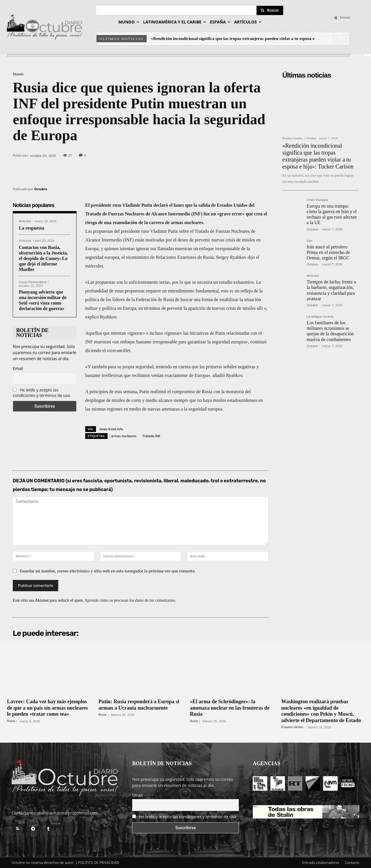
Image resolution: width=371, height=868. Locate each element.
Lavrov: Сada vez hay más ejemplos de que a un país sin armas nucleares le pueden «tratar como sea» (48, 708)
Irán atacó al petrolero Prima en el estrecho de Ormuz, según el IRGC (328, 252)
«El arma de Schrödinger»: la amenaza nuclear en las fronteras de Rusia (230, 708)
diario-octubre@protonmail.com (68, 813)
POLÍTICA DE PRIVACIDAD (99, 863)
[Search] (270, 10)
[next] (346, 39)
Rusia (11, 721)
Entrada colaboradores (321, 863)
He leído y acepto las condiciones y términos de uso (41, 393)
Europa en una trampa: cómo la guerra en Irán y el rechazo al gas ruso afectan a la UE (332, 214)
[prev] (337, 39)
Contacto (352, 863)
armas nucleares (124, 436)
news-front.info (111, 429)
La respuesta (31, 228)
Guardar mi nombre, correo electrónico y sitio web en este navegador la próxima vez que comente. (108, 571)
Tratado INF (151, 436)
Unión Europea (317, 200)
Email (18, 368)
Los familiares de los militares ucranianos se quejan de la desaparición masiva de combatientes (330, 331)
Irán (309, 241)
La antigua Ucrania (320, 317)
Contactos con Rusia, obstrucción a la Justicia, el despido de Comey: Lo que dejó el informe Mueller (43, 259)
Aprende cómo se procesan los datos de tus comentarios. (130, 600)
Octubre (41, 189)
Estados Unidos (292, 138)
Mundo (18, 74)
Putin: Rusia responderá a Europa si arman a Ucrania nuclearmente (139, 705)
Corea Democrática (33, 282)
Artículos (25, 221)
